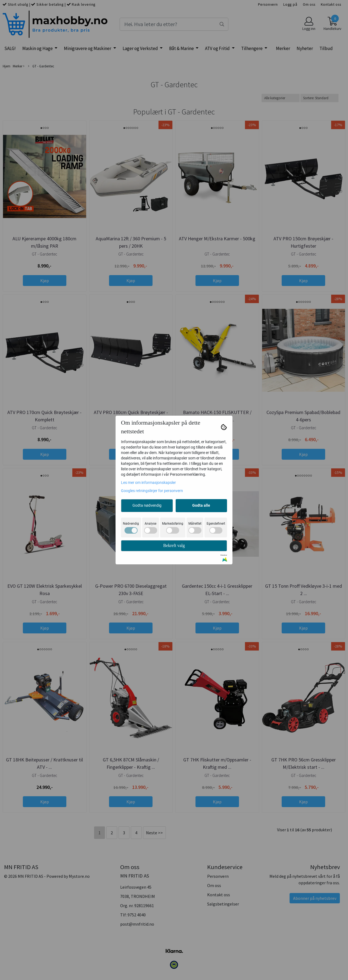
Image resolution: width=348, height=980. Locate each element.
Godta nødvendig (147, 505)
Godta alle (201, 505)
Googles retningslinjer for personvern (152, 491)
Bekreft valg (174, 545)
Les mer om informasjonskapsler (148, 483)
